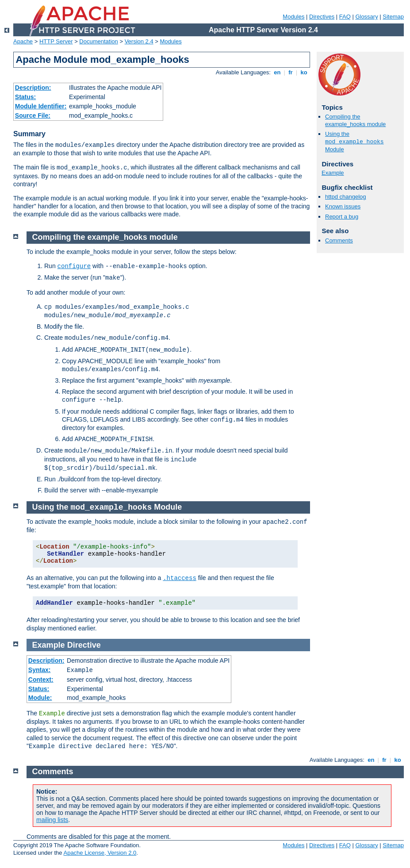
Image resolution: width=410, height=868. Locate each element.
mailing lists (52, 820)
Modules (293, 17)
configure (74, 266)
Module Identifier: (41, 106)
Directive (84, 645)
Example (333, 173)
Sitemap (393, 17)
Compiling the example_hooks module (355, 120)
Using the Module (354, 142)
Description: (33, 88)
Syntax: (40, 670)
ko (304, 72)
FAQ (345, 17)
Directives (322, 17)
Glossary (366, 17)
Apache (23, 41)
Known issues (343, 206)
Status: (25, 97)
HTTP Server (56, 41)
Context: (41, 680)
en (277, 72)
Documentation (98, 41)
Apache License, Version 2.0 (100, 853)
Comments (339, 240)
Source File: (33, 115)
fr (291, 72)
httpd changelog (346, 197)
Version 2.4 (139, 41)
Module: (40, 698)
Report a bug (342, 217)
